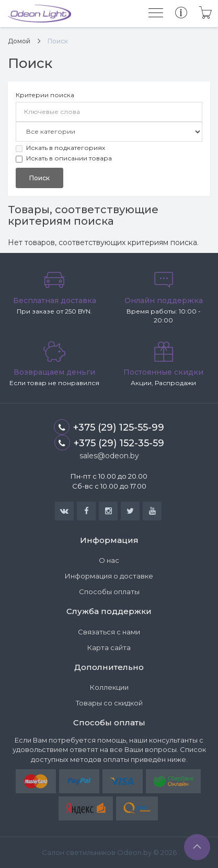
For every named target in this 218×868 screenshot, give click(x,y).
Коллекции (109, 687)
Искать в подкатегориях (60, 148)
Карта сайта (109, 647)
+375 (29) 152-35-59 (109, 443)
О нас (109, 560)
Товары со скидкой (109, 703)
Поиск (58, 41)
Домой (19, 41)
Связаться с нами (109, 632)
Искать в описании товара (64, 158)
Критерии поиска (45, 95)
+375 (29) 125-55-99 (109, 427)
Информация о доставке (109, 576)
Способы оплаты (109, 592)
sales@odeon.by (109, 456)
